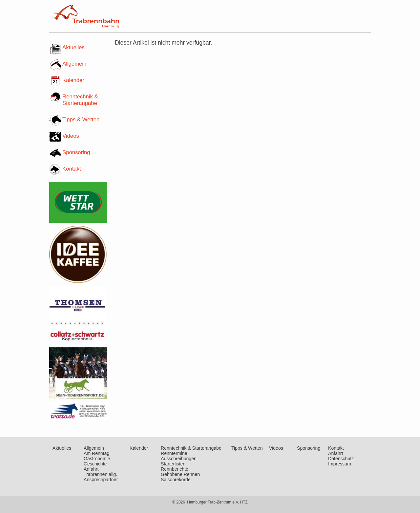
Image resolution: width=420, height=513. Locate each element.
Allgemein (74, 64)
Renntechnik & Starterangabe (80, 100)
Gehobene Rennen (180, 474)
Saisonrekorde (176, 480)
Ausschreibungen (179, 459)
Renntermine (174, 453)
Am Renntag (96, 453)
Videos (71, 136)
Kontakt (72, 169)
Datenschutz (341, 459)
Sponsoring (76, 152)
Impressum (340, 464)
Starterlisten (173, 464)
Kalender (73, 80)
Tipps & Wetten (81, 120)
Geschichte (95, 464)
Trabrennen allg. (100, 474)
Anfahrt (91, 469)
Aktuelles (73, 47)
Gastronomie (97, 459)
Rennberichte (175, 469)
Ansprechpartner (101, 480)
